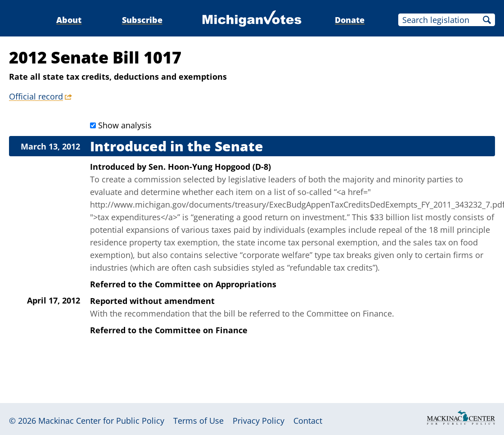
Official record (36, 96)
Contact (308, 421)
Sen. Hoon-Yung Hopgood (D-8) (210, 167)
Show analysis (125, 125)
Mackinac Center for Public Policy (101, 421)
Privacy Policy (259, 421)
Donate (350, 20)
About (69, 20)
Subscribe (142, 20)
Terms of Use (198, 421)
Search (487, 20)
